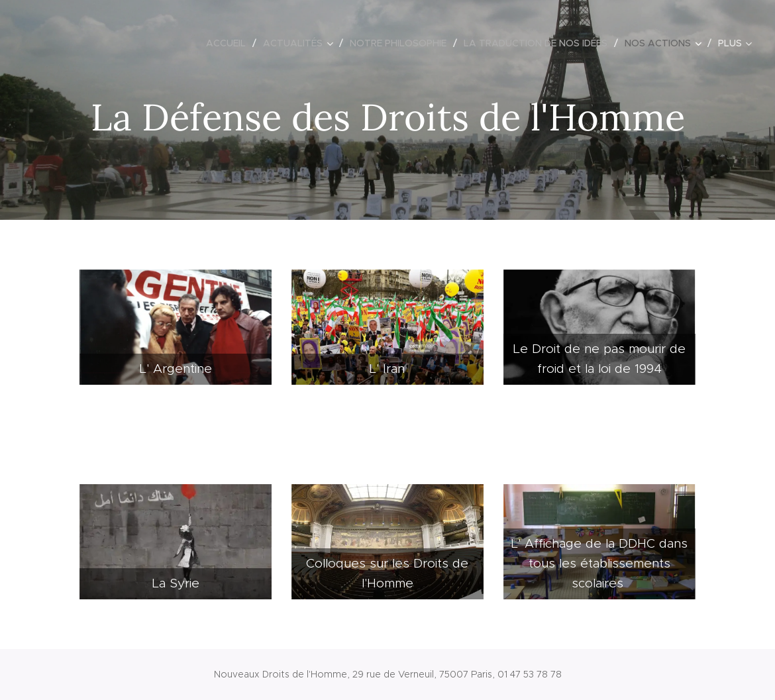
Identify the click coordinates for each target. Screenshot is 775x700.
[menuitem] (230, 43)
